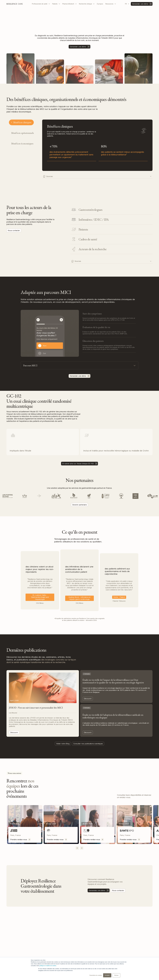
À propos (100, 4)
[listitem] (25, 825)
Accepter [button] (107, 975)
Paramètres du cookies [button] (96, 975)
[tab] (21, 122)
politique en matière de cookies (48, 966)
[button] (41, 4)
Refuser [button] (116, 975)
